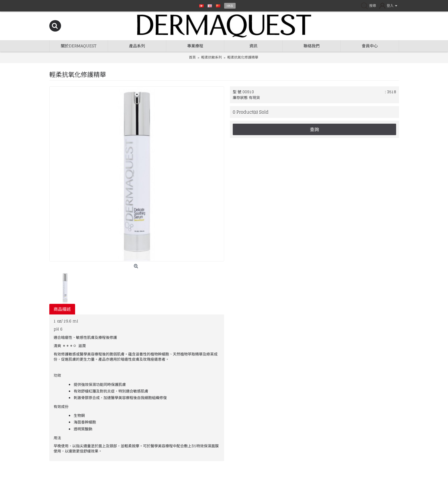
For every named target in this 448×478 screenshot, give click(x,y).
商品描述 (62, 309)
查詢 (314, 129)
